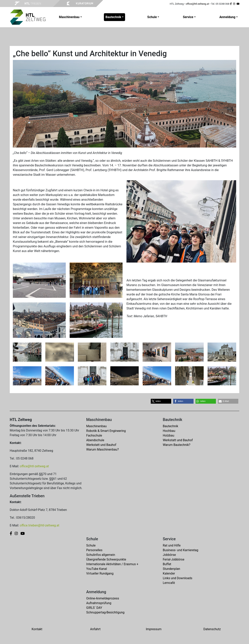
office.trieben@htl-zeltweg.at (40, 525)
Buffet (167, 564)
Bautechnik (171, 426)
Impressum (154, 629)
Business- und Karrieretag (181, 550)
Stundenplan (171, 569)
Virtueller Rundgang (100, 573)
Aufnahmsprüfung (99, 603)
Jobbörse (169, 555)
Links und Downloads (178, 578)
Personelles (94, 550)
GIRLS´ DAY (94, 608)
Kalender (169, 573)
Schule (91, 545)
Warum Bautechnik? (177, 445)
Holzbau (169, 435)
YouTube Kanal (96, 569)
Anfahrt (95, 629)
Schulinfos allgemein (101, 555)
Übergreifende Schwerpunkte (106, 559)
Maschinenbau (96, 426)
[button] (161, 401)
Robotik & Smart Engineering (106, 431)
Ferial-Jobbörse (174, 559)
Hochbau (169, 431)
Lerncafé (169, 583)
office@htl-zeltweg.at (197, 4)
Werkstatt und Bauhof (101, 445)
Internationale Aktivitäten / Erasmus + (112, 564)
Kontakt (37, 629)
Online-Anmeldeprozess (103, 598)
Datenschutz (212, 629)
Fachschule (94, 435)
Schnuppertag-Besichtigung (105, 612)
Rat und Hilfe (172, 545)
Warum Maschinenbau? (102, 449)
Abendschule (95, 440)
